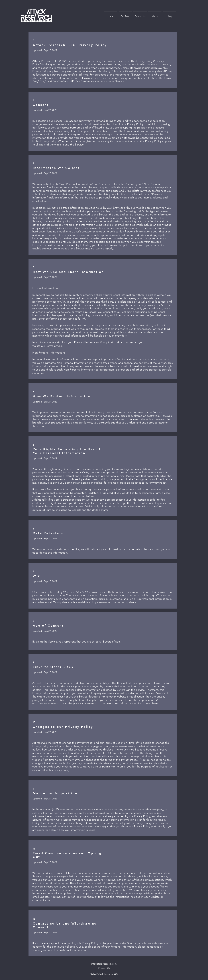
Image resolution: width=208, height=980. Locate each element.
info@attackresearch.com (73, 950)
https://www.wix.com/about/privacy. (114, 602)
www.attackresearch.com (99, 78)
